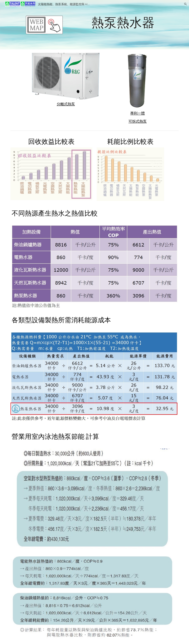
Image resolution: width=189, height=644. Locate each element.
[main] (123, 22)
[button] (186, 4)
